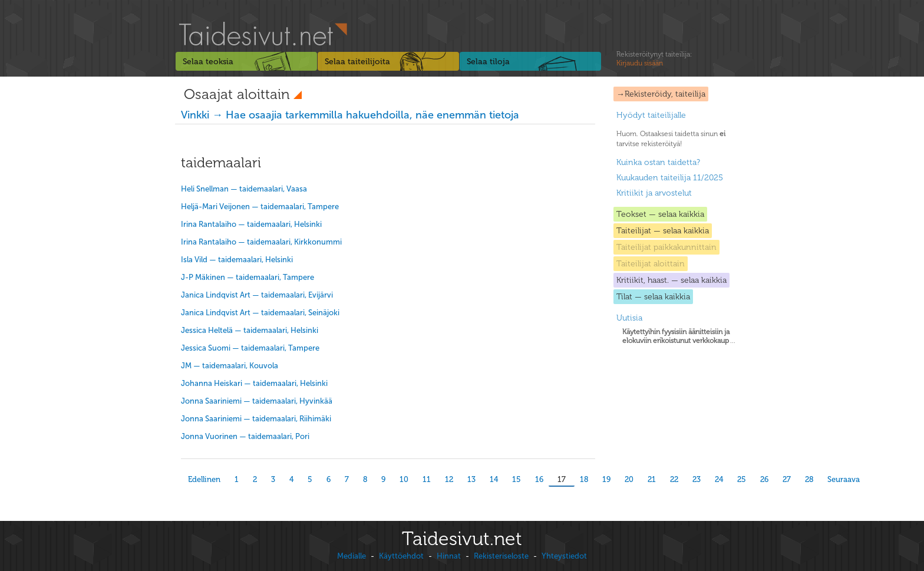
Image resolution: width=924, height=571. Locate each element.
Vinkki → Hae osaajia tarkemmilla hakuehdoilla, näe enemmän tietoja (350, 115)
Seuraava (844, 479)
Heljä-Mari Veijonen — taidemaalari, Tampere (260, 207)
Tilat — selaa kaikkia (653, 297)
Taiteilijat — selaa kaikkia (663, 231)
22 (674, 479)
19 (606, 479)
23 (697, 479)
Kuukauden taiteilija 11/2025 (670, 178)
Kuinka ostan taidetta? (658, 162)
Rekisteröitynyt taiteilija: (654, 59)
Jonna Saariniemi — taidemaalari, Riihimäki (256, 419)
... (679, 336)
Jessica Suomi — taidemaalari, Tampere (250, 348)
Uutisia (629, 318)
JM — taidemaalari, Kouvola (230, 366)
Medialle (352, 556)
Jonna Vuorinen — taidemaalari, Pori (245, 436)
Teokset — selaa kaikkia (660, 214)
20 (629, 479)
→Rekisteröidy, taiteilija (661, 94)
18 (584, 479)
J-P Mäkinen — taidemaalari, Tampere (247, 277)
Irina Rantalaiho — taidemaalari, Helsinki (251, 224)
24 (719, 479)
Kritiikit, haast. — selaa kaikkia (671, 280)
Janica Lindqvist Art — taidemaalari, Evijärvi (257, 295)
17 (562, 479)
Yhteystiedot (564, 556)
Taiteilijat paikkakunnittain (666, 247)
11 (427, 479)
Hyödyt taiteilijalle (651, 115)
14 (494, 479)
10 (404, 479)
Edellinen (204, 479)
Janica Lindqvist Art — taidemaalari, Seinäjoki (260, 313)
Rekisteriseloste (501, 556)
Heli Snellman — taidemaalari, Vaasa (244, 189)
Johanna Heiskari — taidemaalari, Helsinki (254, 383)
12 (449, 479)
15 (517, 479)
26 (764, 479)
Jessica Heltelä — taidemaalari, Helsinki (250, 330)
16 (539, 479)
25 (742, 479)
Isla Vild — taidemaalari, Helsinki (237, 260)
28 (809, 479)
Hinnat (449, 556)
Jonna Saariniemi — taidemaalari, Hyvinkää (257, 401)
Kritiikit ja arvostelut (654, 193)
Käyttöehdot (401, 556)
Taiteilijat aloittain (651, 264)
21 (652, 479)
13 (471, 479)
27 (787, 479)
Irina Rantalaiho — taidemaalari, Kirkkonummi (261, 242)
